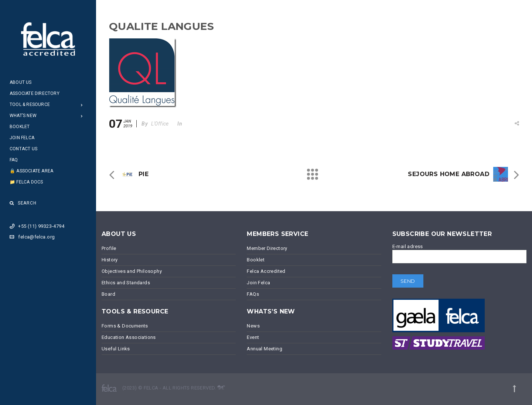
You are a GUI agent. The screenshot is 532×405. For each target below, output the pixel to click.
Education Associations (129, 337)
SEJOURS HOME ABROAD (449, 174)
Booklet (20, 127)
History (110, 260)
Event (253, 337)
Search (23, 203)
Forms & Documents (125, 326)
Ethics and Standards (126, 283)
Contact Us (23, 149)
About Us (21, 82)
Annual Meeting (265, 349)
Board (108, 294)
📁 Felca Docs (26, 182)
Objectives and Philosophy (132, 271)
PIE (144, 174)
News (253, 326)
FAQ (14, 160)
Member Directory (267, 248)
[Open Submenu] (82, 105)
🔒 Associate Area (31, 171)
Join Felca (22, 138)
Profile (109, 248)
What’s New (23, 116)
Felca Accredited (266, 271)
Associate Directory (35, 93)
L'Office (160, 124)
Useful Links (116, 349)
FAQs (253, 294)
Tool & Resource (30, 104)
